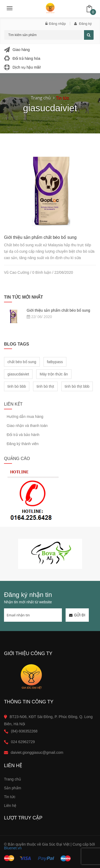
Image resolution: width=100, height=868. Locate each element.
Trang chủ (13, 779)
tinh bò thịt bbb (77, 386)
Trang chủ (41, 98)
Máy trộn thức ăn (54, 374)
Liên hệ (10, 806)
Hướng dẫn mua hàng (25, 417)
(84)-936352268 (24, 731)
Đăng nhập (55, 24)
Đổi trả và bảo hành (23, 435)
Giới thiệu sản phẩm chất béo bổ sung (40, 237)
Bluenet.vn (13, 848)
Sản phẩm (13, 788)
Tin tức (10, 797)
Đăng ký (83, 24)
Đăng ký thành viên (23, 444)
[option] (50, 554)
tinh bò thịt (45, 386)
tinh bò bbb (17, 386)
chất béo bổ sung (22, 362)
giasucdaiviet (18, 374)
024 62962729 (23, 742)
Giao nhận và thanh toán (27, 426)
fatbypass (55, 362)
